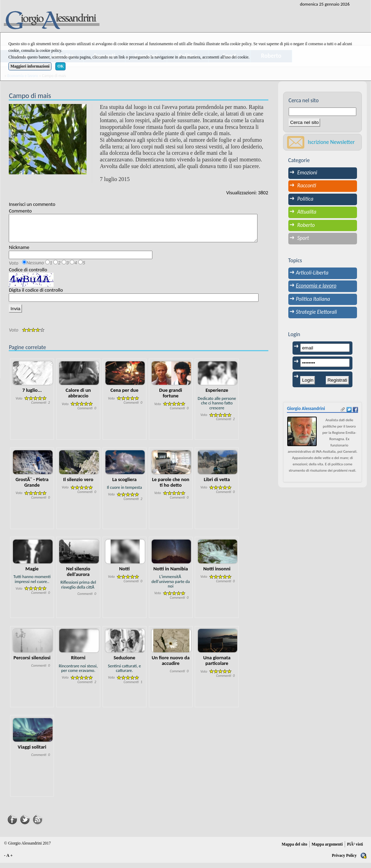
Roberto (306, 225)
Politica (305, 199)
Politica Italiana (313, 299)
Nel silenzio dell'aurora (78, 577)
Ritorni (78, 663)
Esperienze (217, 395)
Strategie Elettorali (317, 312)
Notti (124, 574)
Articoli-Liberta (312, 273)
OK (61, 66)
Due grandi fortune (171, 398)
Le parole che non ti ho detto (171, 487)
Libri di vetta (217, 485)
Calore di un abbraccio (78, 398)
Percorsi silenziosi (32, 663)
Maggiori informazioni (30, 66)
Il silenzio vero (78, 485)
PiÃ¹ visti (355, 849)
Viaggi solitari (32, 752)
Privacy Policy (344, 861)
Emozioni (307, 172)
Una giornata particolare (217, 666)
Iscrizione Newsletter (331, 142)
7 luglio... (32, 395)
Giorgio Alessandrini (306, 408)
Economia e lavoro (316, 286)
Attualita (307, 212)
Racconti (307, 185)
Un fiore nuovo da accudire (171, 666)
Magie (32, 574)
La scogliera (124, 485)
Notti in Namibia (171, 574)
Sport (303, 238)
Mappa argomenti (327, 849)
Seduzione (124, 663)
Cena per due (124, 395)
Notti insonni (217, 574)
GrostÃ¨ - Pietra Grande (32, 487)
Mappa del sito (294, 849)
